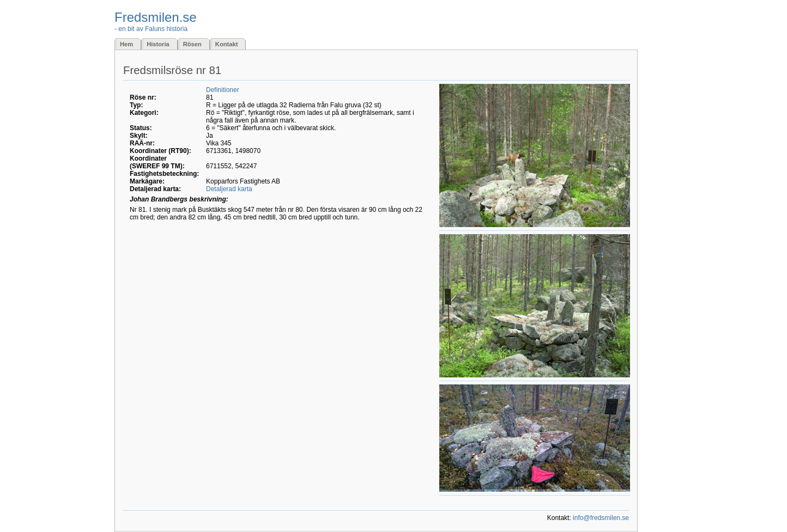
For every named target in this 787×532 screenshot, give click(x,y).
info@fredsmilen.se (601, 518)
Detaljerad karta (229, 189)
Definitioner (223, 90)
